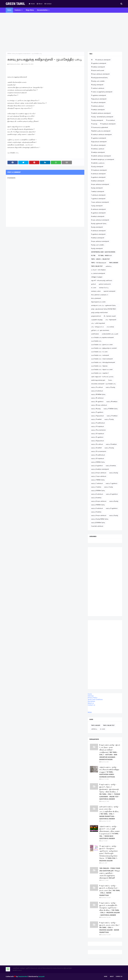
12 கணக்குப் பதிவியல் (98, 149)
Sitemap (91, 696)
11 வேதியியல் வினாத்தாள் (108, 124)
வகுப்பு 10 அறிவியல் (97, 398)
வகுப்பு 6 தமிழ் (114, 473)
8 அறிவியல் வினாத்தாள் (98, 209)
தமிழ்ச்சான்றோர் (96, 316)
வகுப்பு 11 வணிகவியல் (98, 423)
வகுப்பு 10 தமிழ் (96, 409)
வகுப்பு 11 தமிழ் (109, 419)
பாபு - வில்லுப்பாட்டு (97, 327)
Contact (48, 4)
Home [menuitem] (9, 10)
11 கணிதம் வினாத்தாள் (98, 110)
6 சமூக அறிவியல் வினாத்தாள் (100, 184)
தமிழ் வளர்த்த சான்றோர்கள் (99, 313)
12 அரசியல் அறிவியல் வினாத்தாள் (101, 135)
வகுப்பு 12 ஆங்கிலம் (97, 437)
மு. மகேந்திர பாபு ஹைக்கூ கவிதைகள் (102, 337)
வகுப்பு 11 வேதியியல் (98, 426)
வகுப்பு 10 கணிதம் (112, 402)
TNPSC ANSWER (114, 263)
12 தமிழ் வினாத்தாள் (97, 167)
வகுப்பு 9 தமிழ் (114, 515)
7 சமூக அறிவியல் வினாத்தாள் (100, 202)
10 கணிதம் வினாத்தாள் (98, 67)
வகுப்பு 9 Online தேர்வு (98, 505)
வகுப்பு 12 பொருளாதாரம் (99, 451)
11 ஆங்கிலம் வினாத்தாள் (99, 95)
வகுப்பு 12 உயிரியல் (97, 444)
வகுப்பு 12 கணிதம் (111, 444)
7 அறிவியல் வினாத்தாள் (98, 195)
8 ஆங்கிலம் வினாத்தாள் (98, 213)
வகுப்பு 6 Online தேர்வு (98, 462)
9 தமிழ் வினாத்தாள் (97, 248)
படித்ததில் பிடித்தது (97, 320)
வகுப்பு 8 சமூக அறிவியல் (99, 501)
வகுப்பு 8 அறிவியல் (97, 494)
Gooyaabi (41, 976)
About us (91, 703)
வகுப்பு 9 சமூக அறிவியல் (99, 515)
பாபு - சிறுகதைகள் (111, 320)
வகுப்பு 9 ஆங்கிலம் (112, 508)
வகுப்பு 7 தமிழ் (108, 487)
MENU (90, 712)
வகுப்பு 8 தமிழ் (114, 501)
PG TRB (93, 256)
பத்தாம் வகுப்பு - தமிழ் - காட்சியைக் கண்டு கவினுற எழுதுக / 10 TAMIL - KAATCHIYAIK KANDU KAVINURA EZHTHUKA (109, 772)
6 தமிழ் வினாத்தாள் (97, 188)
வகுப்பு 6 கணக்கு (111, 466)
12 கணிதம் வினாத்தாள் (98, 152)
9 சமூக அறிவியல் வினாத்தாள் (100, 241)
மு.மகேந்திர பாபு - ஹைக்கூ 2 (100, 373)
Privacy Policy (93, 698)
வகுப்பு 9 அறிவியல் (97, 508)
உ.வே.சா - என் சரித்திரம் (98, 270)
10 (92, 60)
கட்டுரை (94, 288)
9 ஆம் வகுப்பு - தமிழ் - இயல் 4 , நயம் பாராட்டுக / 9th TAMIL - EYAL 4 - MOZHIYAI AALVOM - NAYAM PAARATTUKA (109, 927)
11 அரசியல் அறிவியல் (98, 88)
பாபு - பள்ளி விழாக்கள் (98, 323)
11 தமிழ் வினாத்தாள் (97, 120)
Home (32, 4)
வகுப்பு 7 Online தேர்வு (98, 480)
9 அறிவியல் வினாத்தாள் (98, 231)
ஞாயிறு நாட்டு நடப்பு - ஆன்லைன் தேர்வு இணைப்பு (103, 306)
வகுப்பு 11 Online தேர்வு (111, 409)
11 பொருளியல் (110, 120)
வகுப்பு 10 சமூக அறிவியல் (99, 405)
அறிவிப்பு (108, 266)
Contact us (91, 705)
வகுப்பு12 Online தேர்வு (98, 523)
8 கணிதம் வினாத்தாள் (98, 216)
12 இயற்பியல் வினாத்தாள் (99, 142)
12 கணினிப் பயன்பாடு (98, 163)
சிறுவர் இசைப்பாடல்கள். (98, 302)
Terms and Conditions (95, 700)
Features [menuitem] (18, 10)
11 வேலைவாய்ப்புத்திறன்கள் (100, 127)
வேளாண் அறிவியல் (97, 526)
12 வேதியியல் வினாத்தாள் (99, 170)
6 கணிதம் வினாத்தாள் (98, 181)
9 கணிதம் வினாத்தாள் (98, 238)
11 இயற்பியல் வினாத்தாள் (99, 99)
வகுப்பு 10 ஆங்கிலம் (97, 402)
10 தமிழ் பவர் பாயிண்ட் (98, 81)
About (40, 4)
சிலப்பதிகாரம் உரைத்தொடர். (100, 295)
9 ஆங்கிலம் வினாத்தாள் (98, 234)
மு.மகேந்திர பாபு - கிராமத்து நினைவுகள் (103, 362)
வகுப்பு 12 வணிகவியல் (98, 455)
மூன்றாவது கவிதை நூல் (98, 380)
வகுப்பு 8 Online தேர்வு (98, 491)
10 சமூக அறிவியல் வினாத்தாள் (100, 74)
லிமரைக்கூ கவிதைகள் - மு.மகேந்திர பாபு (103, 384)
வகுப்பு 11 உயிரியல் (97, 387)
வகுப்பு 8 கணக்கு (96, 498)
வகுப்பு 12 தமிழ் (110, 387)
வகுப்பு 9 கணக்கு (96, 512)
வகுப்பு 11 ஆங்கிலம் (97, 412)
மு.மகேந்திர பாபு (96, 341)
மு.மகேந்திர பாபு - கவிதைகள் (100, 355)
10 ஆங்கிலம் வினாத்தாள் (99, 63)
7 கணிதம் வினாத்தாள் (98, 191)
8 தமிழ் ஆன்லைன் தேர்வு (99, 224)
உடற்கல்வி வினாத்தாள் (98, 273)
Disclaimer (91, 701)
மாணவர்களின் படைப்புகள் (110, 334)
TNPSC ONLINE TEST (97, 266)
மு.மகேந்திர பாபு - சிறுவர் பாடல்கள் (102, 369)
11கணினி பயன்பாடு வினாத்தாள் (101, 131)
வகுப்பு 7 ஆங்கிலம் (112, 483)
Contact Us (119, 976)
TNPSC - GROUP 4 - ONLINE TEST (100, 259)
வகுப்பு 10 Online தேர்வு (98, 394)
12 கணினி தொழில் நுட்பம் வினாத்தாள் (103, 159)
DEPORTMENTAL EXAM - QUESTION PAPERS (103, 252)
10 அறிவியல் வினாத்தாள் (103, 60)
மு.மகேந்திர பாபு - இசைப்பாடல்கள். (102, 345)
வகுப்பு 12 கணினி (96, 448)
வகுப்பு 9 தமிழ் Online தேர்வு (100, 519)
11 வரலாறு (94, 124)
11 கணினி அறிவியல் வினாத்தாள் (101, 113)
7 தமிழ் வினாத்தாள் (97, 206)
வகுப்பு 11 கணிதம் (112, 416)
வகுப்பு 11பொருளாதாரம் (98, 430)
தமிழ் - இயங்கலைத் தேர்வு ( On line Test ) (104, 309)
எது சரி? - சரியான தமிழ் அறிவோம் (102, 280)
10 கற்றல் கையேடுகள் (98, 70)
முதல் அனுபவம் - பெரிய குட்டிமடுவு (102, 377)
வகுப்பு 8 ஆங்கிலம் (112, 494)
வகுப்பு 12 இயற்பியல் (98, 441)
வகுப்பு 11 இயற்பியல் (97, 416)
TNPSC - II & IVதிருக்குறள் (99, 263)
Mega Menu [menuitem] (30, 10)
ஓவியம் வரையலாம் (105, 284)
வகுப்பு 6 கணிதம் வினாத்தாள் (100, 469)
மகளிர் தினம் (95, 334)
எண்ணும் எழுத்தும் (97, 277)
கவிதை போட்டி (104, 288)
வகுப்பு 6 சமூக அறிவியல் (99, 473)
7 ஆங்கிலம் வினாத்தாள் (98, 199)
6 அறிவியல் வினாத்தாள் (98, 174)
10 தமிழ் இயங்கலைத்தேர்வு (99, 78)
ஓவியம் (94, 284)
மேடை (110, 380)
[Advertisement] (64, 32)
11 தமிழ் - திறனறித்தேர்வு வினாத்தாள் (102, 117)
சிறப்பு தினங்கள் (96, 298)
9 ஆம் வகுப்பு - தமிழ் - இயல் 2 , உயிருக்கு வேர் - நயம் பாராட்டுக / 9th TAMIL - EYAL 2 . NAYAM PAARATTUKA (110, 890)
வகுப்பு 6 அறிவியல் (97, 391)
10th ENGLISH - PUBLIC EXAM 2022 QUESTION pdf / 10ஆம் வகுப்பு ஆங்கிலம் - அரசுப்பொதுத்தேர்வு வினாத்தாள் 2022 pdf (110, 873)
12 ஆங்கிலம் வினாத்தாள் (99, 138)
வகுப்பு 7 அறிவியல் (97, 483)
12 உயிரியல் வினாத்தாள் (98, 145)
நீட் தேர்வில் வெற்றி (110, 316)
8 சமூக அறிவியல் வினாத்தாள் (100, 220)
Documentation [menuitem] (42, 10)
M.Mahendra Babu (15, 64)
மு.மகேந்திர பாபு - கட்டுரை (99, 352)
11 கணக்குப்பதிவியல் (97, 106)
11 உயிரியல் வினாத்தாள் (98, 102)
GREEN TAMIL (15, 4)
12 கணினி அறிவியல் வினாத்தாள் (101, 156)
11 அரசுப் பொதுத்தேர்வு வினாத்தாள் (102, 92)
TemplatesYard (23, 976)
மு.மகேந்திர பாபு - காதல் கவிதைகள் (102, 359)
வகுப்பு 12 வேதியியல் (98, 434)
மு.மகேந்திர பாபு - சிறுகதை (99, 366)
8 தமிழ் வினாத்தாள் (97, 227)
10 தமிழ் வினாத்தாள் (97, 85)
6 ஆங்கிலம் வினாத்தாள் (98, 177)
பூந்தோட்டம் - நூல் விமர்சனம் (100, 330)
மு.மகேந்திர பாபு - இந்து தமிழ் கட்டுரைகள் (104, 348)
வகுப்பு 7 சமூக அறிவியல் (99, 476)
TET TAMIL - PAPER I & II (105, 256)
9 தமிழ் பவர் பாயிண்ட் (98, 245)
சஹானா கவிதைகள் (109, 291)
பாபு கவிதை (110, 327)
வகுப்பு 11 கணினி (96, 419)
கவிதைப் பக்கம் (96, 291)
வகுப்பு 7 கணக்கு (96, 487)
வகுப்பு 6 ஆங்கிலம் (97, 466)
